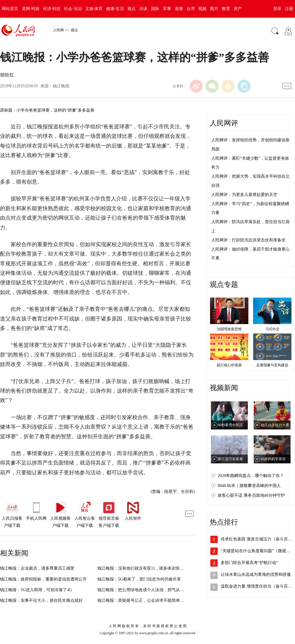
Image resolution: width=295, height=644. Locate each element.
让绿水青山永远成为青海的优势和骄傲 (256, 574)
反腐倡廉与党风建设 (272, 365)
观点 (132, 9)
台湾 (191, 9)
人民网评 (224, 123)
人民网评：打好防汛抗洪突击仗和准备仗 (248, 240)
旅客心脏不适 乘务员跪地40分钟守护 (251, 495)
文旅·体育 (94, 9)
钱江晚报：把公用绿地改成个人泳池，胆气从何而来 (145, 590)
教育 (226, 9)
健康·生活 (115, 9)
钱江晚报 (61, 86)
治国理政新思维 (229, 329)
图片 (214, 9)
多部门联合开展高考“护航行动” (249, 563)
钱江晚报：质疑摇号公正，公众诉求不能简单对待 (143, 600)
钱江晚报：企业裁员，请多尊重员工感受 (37, 568)
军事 (167, 9)
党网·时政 (31, 9)
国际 (155, 9)
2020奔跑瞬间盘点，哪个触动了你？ (251, 476)
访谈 (143, 9)
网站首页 (10, 9)
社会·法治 (73, 9)
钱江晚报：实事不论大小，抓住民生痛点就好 (41, 600)
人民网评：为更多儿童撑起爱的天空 (244, 195)
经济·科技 (52, 9)
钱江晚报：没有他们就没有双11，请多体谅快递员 (143, 568)
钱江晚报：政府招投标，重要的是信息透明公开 (43, 579)
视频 (202, 9)
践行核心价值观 (229, 365)
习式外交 (272, 329)
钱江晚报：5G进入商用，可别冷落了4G (36, 590)
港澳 (179, 9)
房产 (238, 9)
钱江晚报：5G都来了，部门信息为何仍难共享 (139, 579)
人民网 (58, 30)
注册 (289, 9)
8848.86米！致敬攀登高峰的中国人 (249, 486)
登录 (277, 9)
